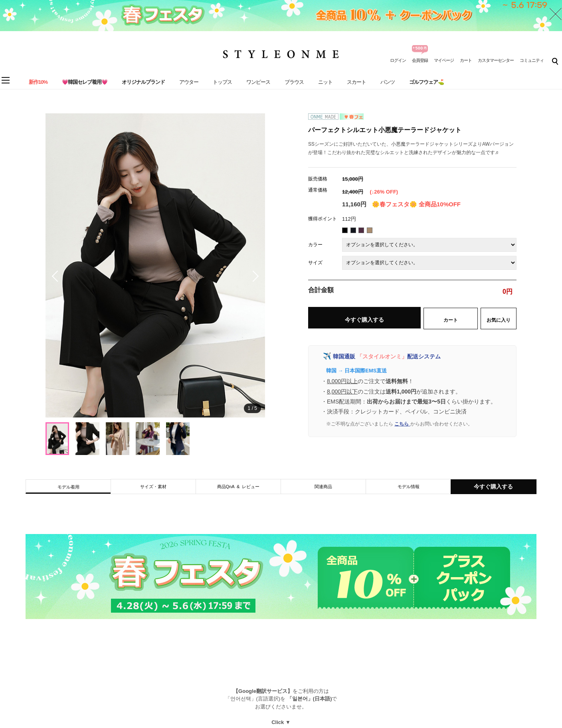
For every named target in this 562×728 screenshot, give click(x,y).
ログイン (398, 60)
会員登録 (420, 60)
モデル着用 (68, 487)
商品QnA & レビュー (238, 487)
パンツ (388, 82)
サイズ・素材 (153, 487)
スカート (356, 82)
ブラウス (294, 82)
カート (466, 60)
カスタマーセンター (496, 60)
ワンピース (258, 82)
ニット (325, 82)
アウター (189, 82)
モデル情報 (409, 487)
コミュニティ (532, 60)
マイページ (444, 60)
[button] (253, 276)
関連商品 (323, 487)
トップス (222, 82)
